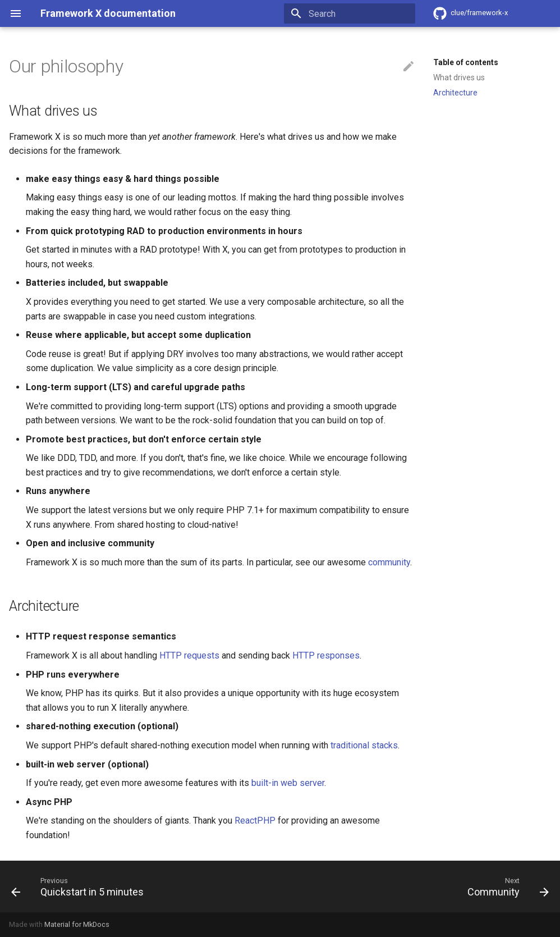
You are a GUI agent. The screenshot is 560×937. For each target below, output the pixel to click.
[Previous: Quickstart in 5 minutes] (80, 886)
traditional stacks (364, 745)
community (389, 562)
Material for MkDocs (77, 924)
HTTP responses (326, 655)
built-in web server (288, 783)
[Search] (350, 13)
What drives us (459, 77)
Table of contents (466, 62)
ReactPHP (255, 821)
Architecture (455, 93)
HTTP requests (189, 655)
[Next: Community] (506, 886)
